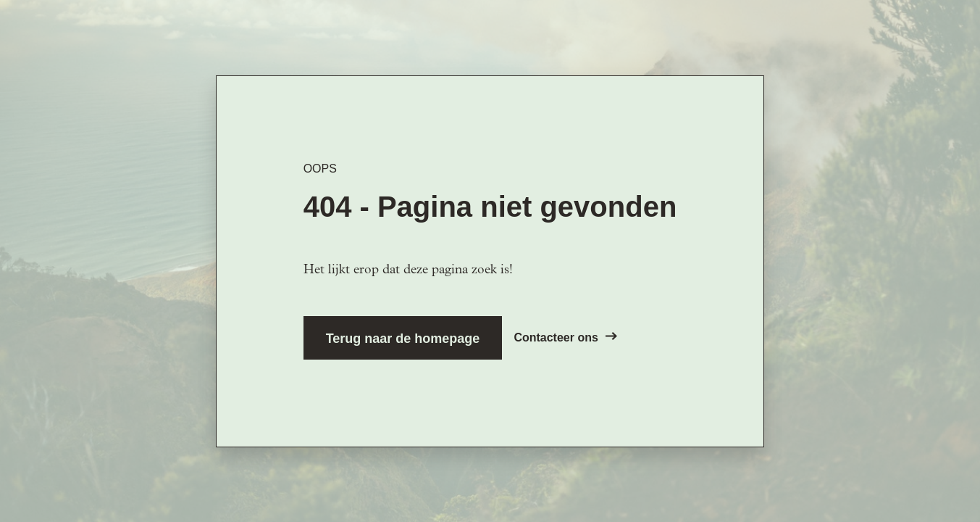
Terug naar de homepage (403, 339)
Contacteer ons (565, 337)
